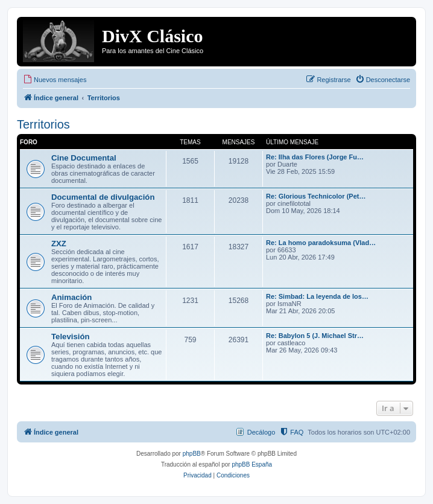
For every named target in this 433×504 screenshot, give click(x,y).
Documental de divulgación (103, 197)
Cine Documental (84, 158)
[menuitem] (55, 80)
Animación (71, 297)
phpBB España (252, 464)
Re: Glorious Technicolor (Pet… (316, 196)
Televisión (71, 337)
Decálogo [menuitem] (261, 432)
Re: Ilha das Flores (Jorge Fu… (315, 157)
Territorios (43, 124)
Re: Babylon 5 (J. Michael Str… (315, 336)
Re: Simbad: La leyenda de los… (317, 296)
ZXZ (59, 244)
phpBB (192, 454)
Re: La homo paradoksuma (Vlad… (321, 243)
